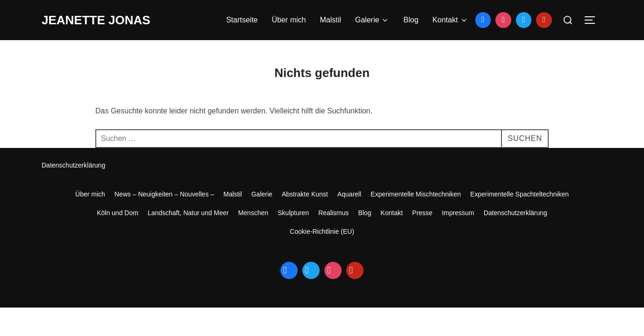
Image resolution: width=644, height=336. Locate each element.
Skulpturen (293, 213)
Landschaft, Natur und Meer (188, 213)
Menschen (253, 213)
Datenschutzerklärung (73, 165)
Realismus (333, 213)
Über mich (289, 20)
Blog (411, 20)
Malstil (330, 20)
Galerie (372, 20)
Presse (422, 213)
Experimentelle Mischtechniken (416, 194)
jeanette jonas (96, 20)
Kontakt (450, 20)
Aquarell (349, 194)
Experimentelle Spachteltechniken (519, 194)
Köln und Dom (118, 213)
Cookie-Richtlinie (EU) (322, 231)
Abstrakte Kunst (305, 194)
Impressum (458, 213)
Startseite (242, 20)
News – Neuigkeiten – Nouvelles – (164, 194)
